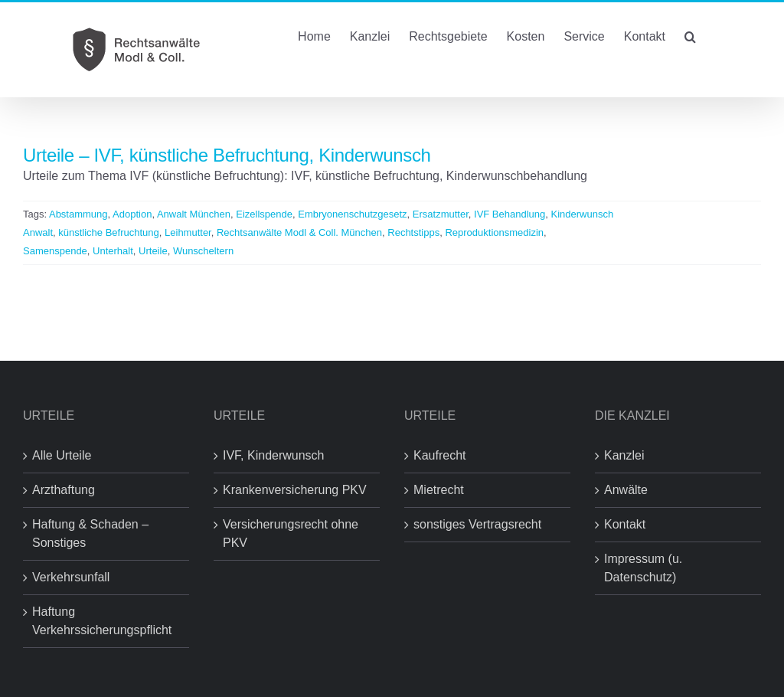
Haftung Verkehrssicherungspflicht (102, 621)
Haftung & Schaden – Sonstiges (90, 533)
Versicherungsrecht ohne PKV (291, 533)
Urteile (153, 251)
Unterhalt (113, 251)
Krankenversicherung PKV (295, 490)
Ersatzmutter (441, 214)
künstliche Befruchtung (109, 232)
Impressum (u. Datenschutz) (643, 568)
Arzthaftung (64, 490)
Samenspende (55, 251)
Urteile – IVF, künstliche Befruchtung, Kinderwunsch (227, 155)
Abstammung (78, 214)
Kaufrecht (439, 455)
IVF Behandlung (510, 214)
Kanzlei (624, 455)
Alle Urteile (62, 455)
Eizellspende (264, 214)
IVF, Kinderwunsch (274, 455)
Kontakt (625, 524)
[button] (690, 35)
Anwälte (626, 490)
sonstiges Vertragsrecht (477, 524)
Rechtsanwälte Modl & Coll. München (299, 232)
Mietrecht (439, 490)
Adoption (132, 214)
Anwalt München (194, 214)
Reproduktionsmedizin (494, 232)
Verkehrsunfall (71, 577)
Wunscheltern (203, 251)
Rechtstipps (413, 232)
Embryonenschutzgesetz (352, 214)
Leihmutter (188, 232)
